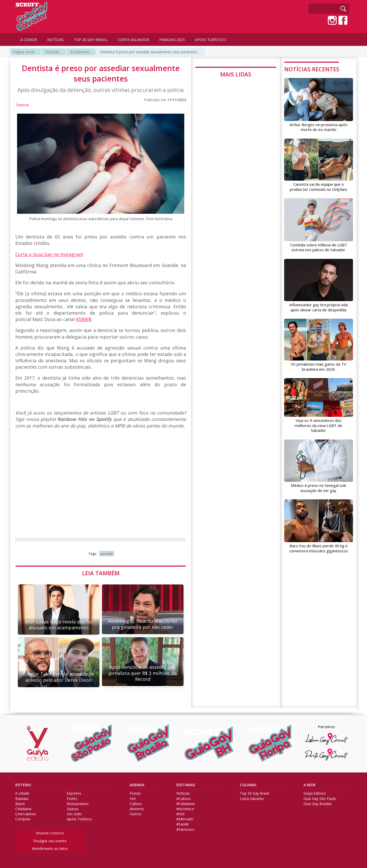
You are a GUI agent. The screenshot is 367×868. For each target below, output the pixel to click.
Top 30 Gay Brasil (254, 793)
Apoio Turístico (79, 819)
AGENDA (137, 785)
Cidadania (23, 809)
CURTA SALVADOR (133, 40)
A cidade (22, 793)
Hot (133, 799)
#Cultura (183, 799)
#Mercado (185, 819)
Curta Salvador (252, 799)
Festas (135, 793)
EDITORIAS (186, 785)
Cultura (136, 804)
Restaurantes (78, 804)
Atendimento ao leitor (50, 849)
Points (72, 799)
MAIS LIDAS (236, 74)
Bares (20, 804)
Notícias (52, 52)
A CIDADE (29, 40)
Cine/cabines (26, 814)
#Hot (181, 814)
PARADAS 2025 (172, 40)
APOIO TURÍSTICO (210, 40)
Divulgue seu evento (50, 841)
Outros (135, 814)
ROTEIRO (23, 785)
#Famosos (185, 830)
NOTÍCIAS (55, 40)
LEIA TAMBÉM (101, 573)
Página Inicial (23, 52)
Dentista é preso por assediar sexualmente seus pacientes (149, 52)
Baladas (22, 799)
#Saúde (183, 824)
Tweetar (22, 105)
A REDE (310, 785)
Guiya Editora (314, 793)
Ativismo (137, 809)
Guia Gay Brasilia (317, 804)
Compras (23, 819)
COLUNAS (248, 785)
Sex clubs (74, 814)
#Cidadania (80, 52)
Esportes (74, 793)
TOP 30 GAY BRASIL (91, 40)
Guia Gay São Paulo (320, 799)
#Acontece (185, 809)
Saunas (73, 809)
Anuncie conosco (50, 833)
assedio (107, 554)
